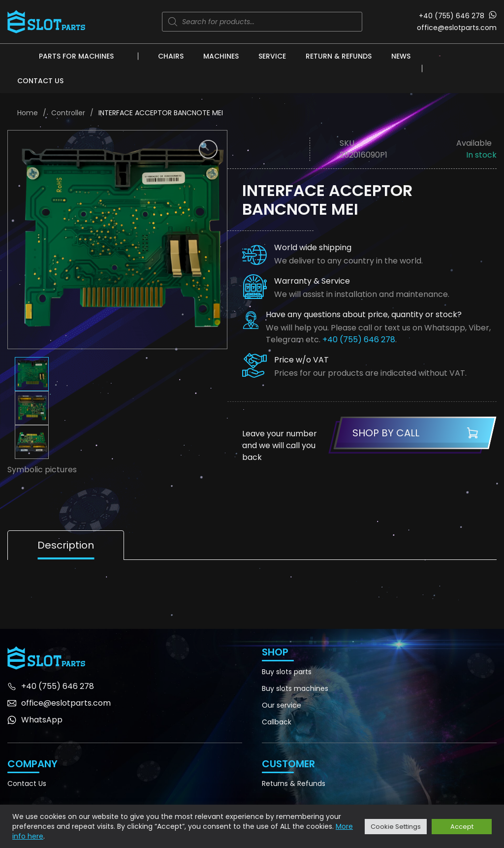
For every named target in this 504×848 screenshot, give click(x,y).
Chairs (171, 56)
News (401, 56)
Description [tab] (66, 545)
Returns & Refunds (294, 783)
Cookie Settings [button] (396, 827)
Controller (68, 113)
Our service (282, 705)
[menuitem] (440, 56)
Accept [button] (462, 827)
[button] (208, 149)
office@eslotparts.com (457, 28)
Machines (221, 56)
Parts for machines (76, 56)
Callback (277, 722)
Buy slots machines (295, 688)
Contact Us (40, 81)
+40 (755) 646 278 (452, 16)
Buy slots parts (287, 672)
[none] (440, 56)
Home (28, 113)
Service (272, 56)
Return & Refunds (339, 56)
